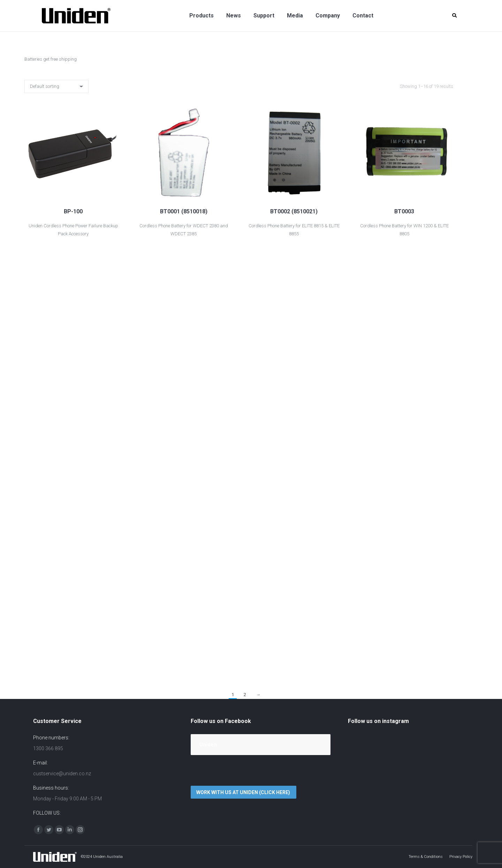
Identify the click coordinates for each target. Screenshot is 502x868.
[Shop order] (56, 86)
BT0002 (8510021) (294, 211)
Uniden (208, 745)
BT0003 (404, 211)
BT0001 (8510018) (184, 211)
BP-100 (73, 211)
